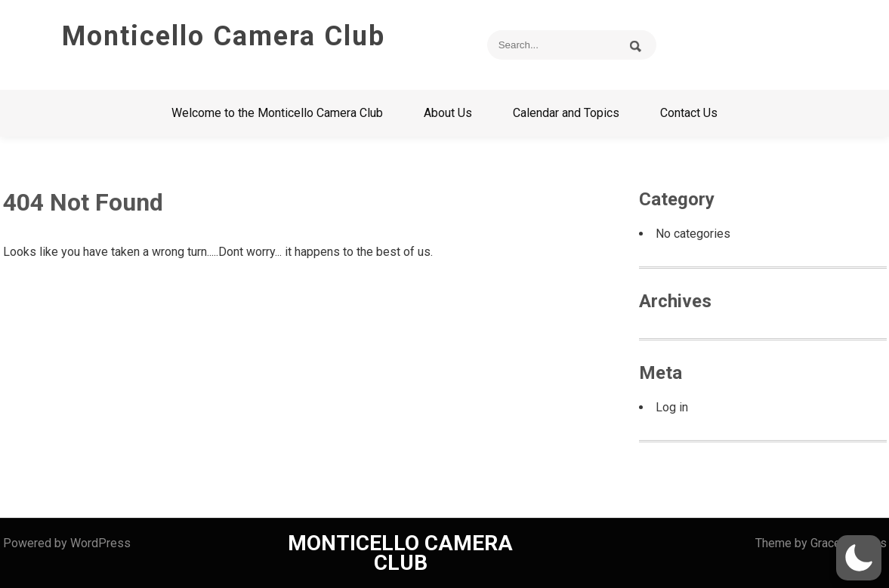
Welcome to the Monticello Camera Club (277, 113)
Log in (672, 407)
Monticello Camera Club (224, 36)
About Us (448, 113)
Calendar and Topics (566, 113)
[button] (859, 558)
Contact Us (689, 113)
